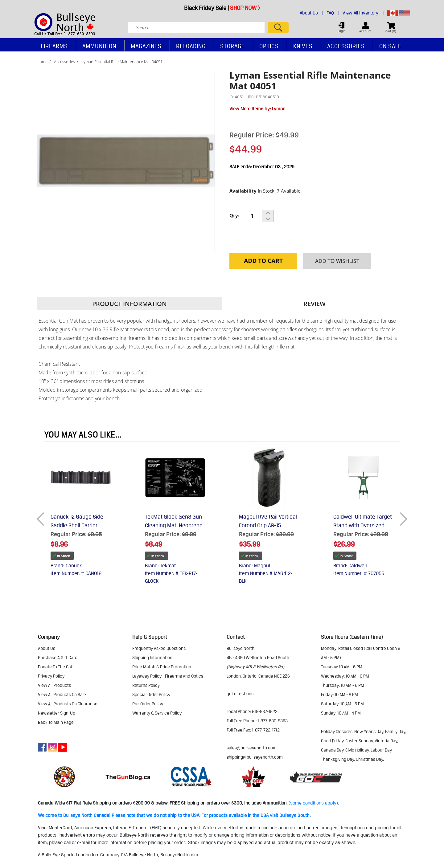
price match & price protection (162, 667)
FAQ (333, 13)
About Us (312, 13)
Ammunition (99, 46)
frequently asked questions (159, 648)
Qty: (234, 215)
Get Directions (240, 694)
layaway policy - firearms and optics (168, 676)
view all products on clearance (68, 704)
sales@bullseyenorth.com (252, 748)
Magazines (146, 46)
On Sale (390, 46)
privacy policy (51, 676)
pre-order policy (148, 704)
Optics (269, 46)
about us (47, 648)
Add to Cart (263, 261)
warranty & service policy (157, 713)
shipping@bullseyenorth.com (255, 757)
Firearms (54, 46)
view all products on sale (62, 695)
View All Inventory (363, 13)
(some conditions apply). (314, 803)
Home (42, 62)
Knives (303, 46)
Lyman (279, 109)
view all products (54, 685)
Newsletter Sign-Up (57, 713)
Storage (232, 46)
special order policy (151, 695)
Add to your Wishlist (337, 261)
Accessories (64, 62)
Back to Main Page (56, 722)
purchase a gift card (58, 658)
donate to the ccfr (56, 667)
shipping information (152, 658)
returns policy (146, 685)
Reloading (191, 46)
